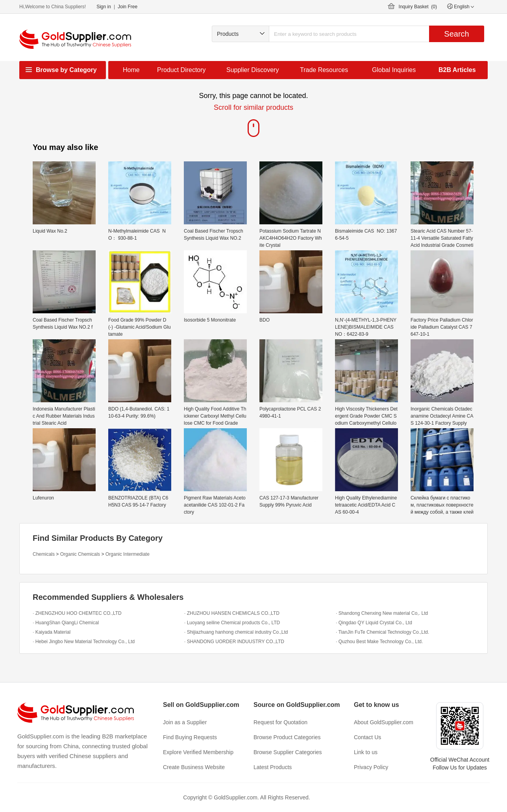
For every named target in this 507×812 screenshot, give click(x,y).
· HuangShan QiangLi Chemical (66, 623)
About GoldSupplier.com (384, 722)
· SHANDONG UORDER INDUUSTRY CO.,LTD (234, 642)
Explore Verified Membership (198, 752)
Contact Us (367, 737)
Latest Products (273, 767)
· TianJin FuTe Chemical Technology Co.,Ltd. (382, 632)
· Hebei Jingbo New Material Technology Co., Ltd (84, 642)
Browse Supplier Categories (288, 752)
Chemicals (44, 554)
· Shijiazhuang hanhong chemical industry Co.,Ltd (236, 632)
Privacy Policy (371, 767)
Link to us (366, 752)
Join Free (128, 7)
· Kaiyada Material (52, 632)
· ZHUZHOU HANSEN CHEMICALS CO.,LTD (232, 613)
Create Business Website (194, 767)
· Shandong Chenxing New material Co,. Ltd (382, 613)
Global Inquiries (394, 70)
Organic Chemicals (80, 554)
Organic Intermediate (128, 554)
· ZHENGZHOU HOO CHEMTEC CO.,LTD (77, 613)
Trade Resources (324, 70)
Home (131, 70)
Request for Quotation (280, 722)
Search (456, 34)
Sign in (104, 7)
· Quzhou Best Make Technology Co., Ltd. (379, 642)
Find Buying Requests (190, 737)
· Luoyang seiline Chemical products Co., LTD (232, 623)
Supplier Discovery (253, 70)
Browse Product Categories (287, 737)
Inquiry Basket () (418, 7)
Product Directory (181, 70)
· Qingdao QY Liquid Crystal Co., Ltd (374, 623)
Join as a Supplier (185, 722)
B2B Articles (457, 70)
